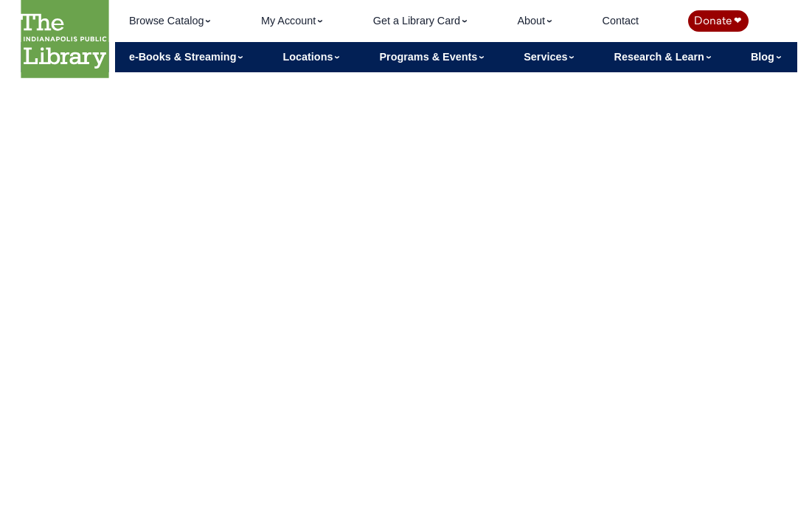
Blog (764, 57)
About (532, 21)
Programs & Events (430, 57)
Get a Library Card (418, 21)
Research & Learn (661, 57)
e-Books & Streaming (184, 57)
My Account (290, 21)
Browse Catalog (168, 21)
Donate (718, 21)
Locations (309, 57)
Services (547, 57)
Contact (620, 21)
